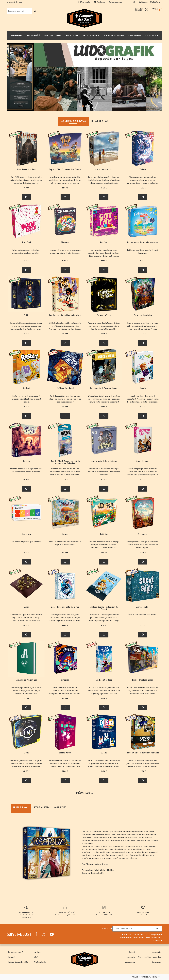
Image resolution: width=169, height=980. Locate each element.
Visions (143, 169)
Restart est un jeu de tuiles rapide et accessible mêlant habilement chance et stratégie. (26, 399)
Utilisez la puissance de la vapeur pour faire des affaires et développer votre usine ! (26, 470)
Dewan (65, 534)
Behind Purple (65, 753)
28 (26, 407)
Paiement (12, 957)
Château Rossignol (65, 388)
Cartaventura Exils (104, 169)
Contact (132, 952)
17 (143, 188)
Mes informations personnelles (149, 957)
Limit (26, 753)
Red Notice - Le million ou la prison (65, 315)
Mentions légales (40, 962)
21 (143, 480)
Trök (26, 315)
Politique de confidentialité (18, 962)
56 (26, 480)
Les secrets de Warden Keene (104, 388)
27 (143, 771)
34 (65, 553)
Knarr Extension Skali (26, 169)
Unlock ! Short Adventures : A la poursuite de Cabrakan (65, 462)
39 (143, 698)
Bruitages (26, 534)
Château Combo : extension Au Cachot (104, 608)
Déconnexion (156, 962)
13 (104, 188)
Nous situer (60, 808)
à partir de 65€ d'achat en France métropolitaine (26, 912)
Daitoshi (26, 461)
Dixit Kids (104, 534)
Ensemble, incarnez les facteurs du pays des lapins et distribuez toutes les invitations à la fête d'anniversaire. (104, 545)
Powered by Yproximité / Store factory (146, 977)
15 (65, 261)
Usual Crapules (143, 461)
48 (26, 625)
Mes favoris (100, 2)
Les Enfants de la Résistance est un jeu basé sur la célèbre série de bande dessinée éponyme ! (104, 472)
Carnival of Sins (104, 315)
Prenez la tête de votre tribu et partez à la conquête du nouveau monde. (65, 543)
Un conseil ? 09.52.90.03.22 (104, 911)
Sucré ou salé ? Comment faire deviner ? (143, 615)
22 (104, 261)
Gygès (26, 607)
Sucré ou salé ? (143, 607)
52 (143, 553)
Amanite (65, 680)
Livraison (37, 952)
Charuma (65, 242)
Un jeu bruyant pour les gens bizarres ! (26, 542)
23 (104, 407)
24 (26, 261)
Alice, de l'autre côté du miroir (65, 607)
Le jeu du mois (21, 808)
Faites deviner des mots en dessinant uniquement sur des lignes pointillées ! (26, 252)
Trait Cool (26, 242)
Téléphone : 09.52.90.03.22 (150, 2)
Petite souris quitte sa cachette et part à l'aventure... (143, 252)
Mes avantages (129, 962)
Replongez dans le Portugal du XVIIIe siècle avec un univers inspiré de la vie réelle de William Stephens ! (143, 545)
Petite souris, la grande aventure (143, 242)
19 (104, 334)
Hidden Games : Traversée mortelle (143, 753)
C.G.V (36, 957)
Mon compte (84, 2)
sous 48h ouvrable (143, 911)
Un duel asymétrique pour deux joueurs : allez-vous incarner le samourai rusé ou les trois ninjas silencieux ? (65, 399)
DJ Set (104, 753)
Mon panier (131, 957)
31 (104, 480)
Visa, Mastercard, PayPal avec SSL (65, 911)
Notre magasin (41, 808)
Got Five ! (104, 242)
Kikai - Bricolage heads (143, 680)
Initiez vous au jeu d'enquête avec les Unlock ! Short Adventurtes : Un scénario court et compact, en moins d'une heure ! (65, 472)
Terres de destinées (143, 315)
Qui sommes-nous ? (116, 2)
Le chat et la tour (104, 680)
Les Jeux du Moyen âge (26, 680)
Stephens (143, 534)
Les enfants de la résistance (104, 461)
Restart (26, 388)
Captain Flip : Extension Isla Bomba (65, 169)
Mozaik (143, 388)
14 (26, 188)
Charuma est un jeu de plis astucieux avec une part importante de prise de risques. (65, 252)
